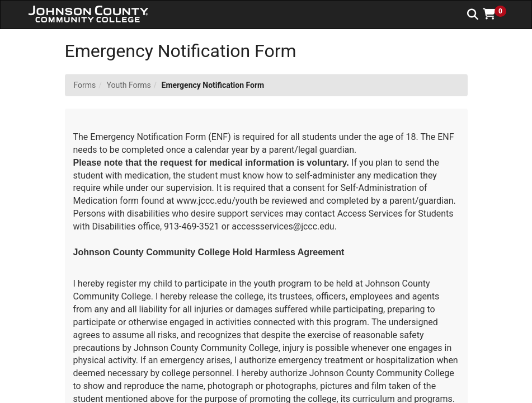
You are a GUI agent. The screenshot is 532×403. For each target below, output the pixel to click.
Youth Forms (129, 85)
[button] (498, 14)
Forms (85, 85)
